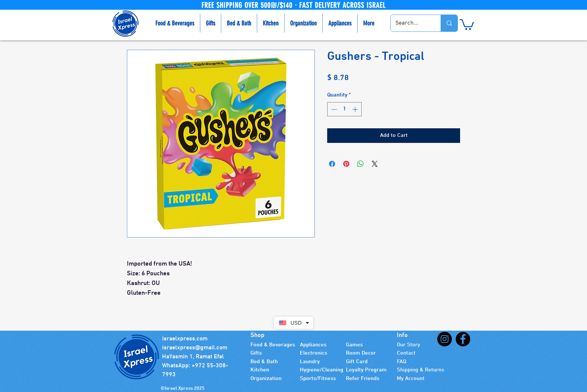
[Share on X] (375, 164)
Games (354, 345)
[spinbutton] (345, 109)
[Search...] (410, 23)
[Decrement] (333, 109)
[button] (467, 24)
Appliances (313, 345)
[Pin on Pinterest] (346, 164)
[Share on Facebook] (332, 164)
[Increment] (356, 109)
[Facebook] (463, 339)
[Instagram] (445, 339)
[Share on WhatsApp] (361, 164)
